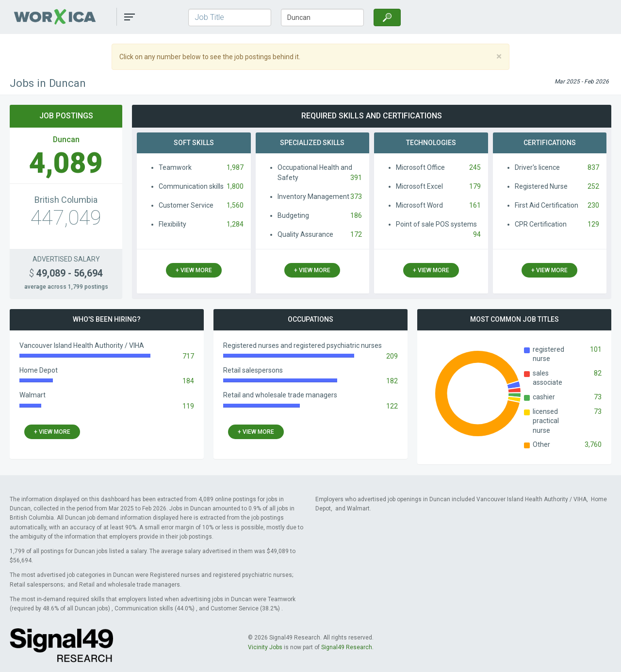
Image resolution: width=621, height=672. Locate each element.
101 (596, 349)
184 (188, 381)
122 (392, 406)
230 (593, 205)
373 (356, 197)
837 (593, 167)
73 (598, 397)
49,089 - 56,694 (66, 273)
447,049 (66, 218)
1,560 (235, 205)
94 (477, 234)
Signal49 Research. (347, 647)
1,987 (235, 167)
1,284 (235, 224)
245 (475, 167)
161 (475, 205)
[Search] (387, 17)
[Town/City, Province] (322, 17)
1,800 (235, 186)
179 (475, 186)
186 (356, 215)
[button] (130, 17)
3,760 (593, 444)
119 (188, 406)
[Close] (499, 57)
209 (392, 356)
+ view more (194, 270)
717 (188, 356)
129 (593, 224)
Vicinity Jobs (265, 647)
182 (392, 381)
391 (356, 178)
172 (356, 234)
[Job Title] (230, 17)
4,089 (66, 163)
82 (598, 373)
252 (593, 186)
